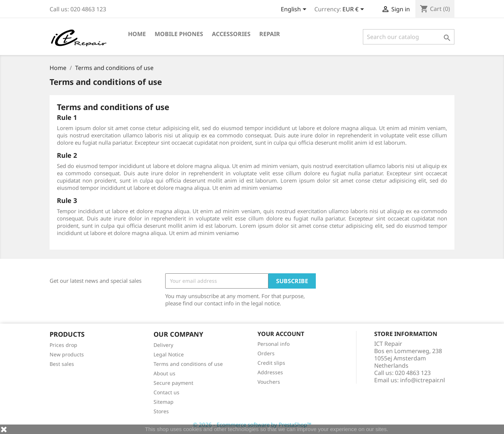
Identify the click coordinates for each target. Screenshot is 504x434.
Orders (266, 353)
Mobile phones (179, 34)
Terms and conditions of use (188, 364)
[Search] (409, 37)
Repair (270, 34)
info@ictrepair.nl (422, 380)
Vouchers (269, 382)
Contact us (166, 392)
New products (67, 354)
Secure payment (173, 383)
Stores (161, 411)
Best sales (62, 364)
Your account (281, 334)
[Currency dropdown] (354, 10)
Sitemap (164, 402)
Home (137, 34)
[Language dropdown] (295, 10)
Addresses (270, 372)
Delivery (163, 345)
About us (164, 373)
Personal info (274, 344)
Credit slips (271, 363)
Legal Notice (169, 354)
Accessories (231, 34)
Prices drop (63, 345)
